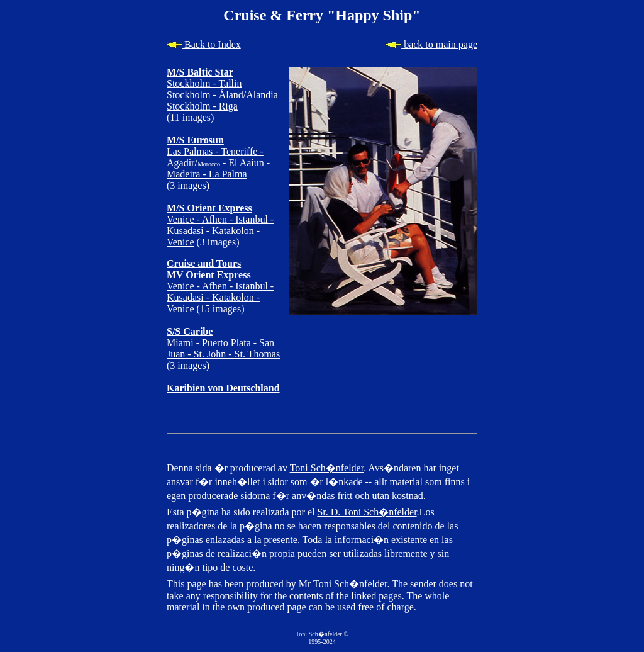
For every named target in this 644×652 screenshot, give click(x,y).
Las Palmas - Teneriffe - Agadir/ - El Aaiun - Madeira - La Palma (218, 157)
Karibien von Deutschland (223, 388)
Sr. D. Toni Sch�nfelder (367, 512)
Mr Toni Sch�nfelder (343, 584)
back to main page (432, 44)
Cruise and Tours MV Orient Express (209, 269)
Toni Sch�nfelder (327, 468)
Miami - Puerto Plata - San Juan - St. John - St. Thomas (223, 343)
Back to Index (204, 44)
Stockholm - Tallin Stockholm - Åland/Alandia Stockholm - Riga (222, 89)
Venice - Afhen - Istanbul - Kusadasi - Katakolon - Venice (220, 225)
